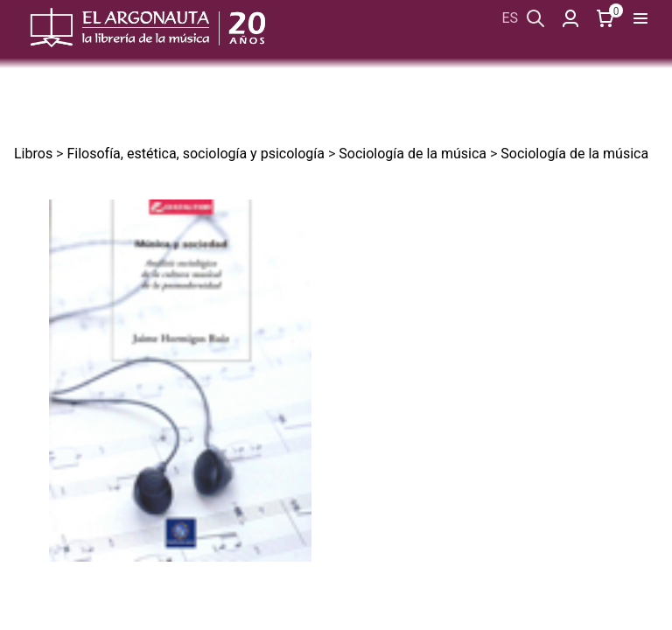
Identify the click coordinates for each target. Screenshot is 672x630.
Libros (33, 154)
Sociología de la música (413, 154)
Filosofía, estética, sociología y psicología (196, 154)
